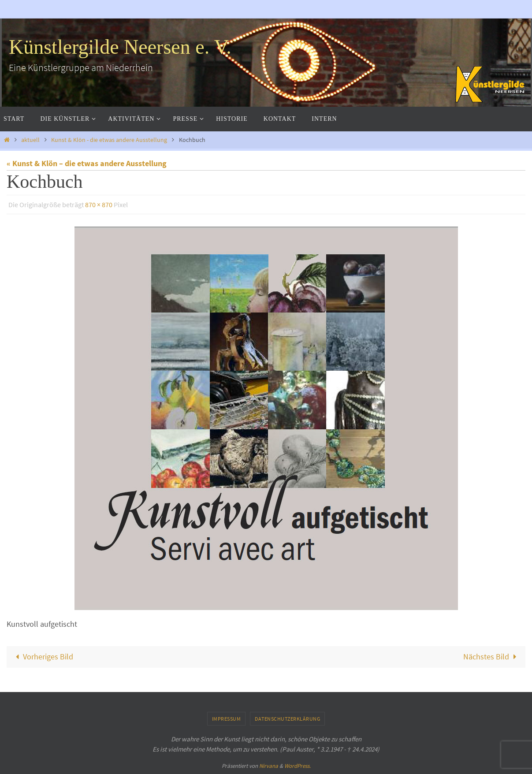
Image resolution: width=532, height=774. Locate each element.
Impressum (227, 719)
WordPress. (298, 766)
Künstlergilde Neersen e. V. (120, 47)
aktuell (30, 140)
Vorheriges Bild (43, 657)
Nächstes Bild (492, 657)
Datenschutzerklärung (287, 719)
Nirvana (269, 766)
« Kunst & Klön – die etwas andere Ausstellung (87, 163)
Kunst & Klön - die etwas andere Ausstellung (109, 140)
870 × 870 (99, 205)
